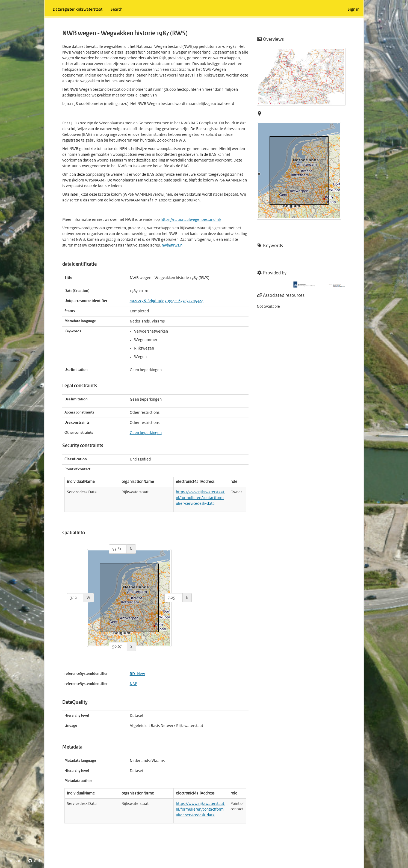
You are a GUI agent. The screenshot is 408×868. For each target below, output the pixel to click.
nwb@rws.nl (173, 245)
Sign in (354, 10)
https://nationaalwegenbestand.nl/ (191, 220)
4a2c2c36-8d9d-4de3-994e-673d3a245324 (167, 301)
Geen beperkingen (146, 433)
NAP (133, 684)
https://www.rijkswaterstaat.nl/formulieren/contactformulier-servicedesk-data (201, 498)
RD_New (137, 674)
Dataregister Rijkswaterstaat (78, 10)
